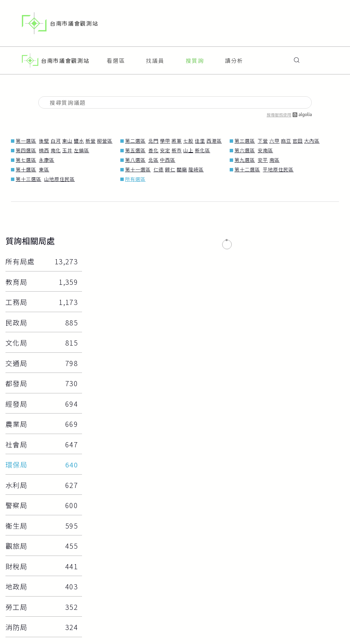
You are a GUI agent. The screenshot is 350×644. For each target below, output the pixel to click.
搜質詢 (195, 58)
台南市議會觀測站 (60, 23)
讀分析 (234, 58)
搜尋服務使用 (289, 109)
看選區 (116, 58)
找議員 (155, 58)
